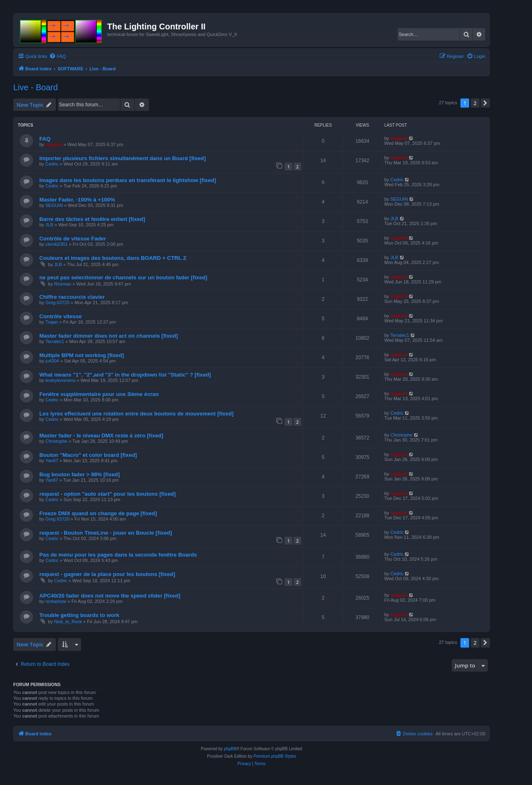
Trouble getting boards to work (79, 615)
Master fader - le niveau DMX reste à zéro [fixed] (101, 436)
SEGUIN (54, 205)
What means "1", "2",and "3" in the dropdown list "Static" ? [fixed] (125, 375)
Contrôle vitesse (61, 316)
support (54, 144)
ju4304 (52, 361)
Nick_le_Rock (68, 622)
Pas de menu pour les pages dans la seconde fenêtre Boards (118, 555)
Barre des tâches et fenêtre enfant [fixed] (92, 219)
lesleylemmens (61, 380)
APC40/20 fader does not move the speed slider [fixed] (110, 596)
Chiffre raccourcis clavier (72, 297)
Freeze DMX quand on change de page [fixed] (98, 513)
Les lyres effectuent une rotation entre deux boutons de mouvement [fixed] (137, 414)
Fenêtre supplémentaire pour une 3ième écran (99, 394)
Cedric (52, 164)
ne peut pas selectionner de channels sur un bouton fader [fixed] (123, 277)
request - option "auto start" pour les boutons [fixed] (108, 494)
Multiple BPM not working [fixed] (81, 355)
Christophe (56, 441)
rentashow (56, 601)
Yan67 (52, 461)
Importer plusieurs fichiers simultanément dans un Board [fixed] (122, 158)
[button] (485, 103)
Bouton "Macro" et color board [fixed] (88, 455)
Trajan (52, 322)
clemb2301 (57, 244)
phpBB (230, 749)
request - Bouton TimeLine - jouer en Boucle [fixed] (106, 533)
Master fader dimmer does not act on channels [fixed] (109, 336)
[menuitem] (58, 56)
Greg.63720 (58, 302)
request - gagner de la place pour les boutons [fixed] (107, 574)
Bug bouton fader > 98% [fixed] (80, 474)
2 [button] (475, 103)
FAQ (45, 139)
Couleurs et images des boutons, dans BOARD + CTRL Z (113, 258)
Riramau (63, 284)
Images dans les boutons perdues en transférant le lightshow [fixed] (128, 180)
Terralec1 (55, 341)
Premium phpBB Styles (275, 756)
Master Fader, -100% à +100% (77, 200)
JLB (49, 225)
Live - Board (36, 87)
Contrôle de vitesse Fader (73, 239)
